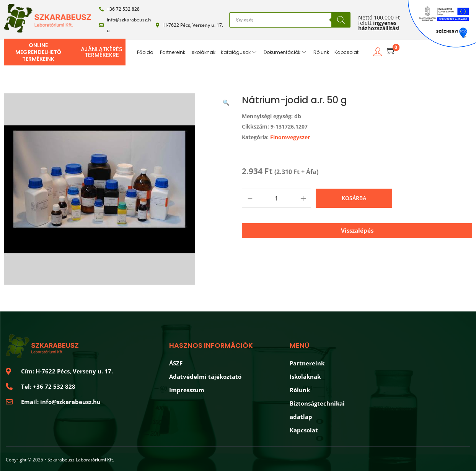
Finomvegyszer (290, 137)
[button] (227, 101)
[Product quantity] (276, 198)
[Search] (341, 20)
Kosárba (354, 198)
